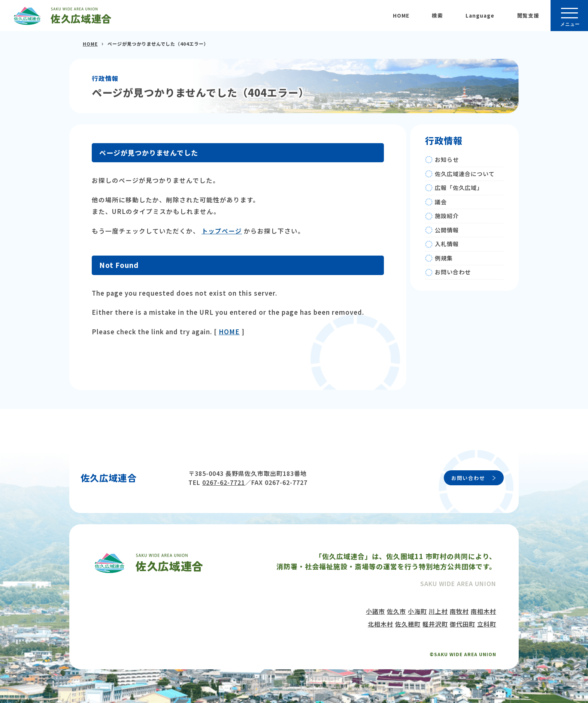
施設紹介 (447, 216)
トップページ (222, 231)
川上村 (438, 611)
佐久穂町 (408, 624)
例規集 (444, 258)
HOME (401, 15)
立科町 (487, 624)
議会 (441, 202)
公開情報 (447, 230)
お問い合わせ (453, 272)
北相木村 (381, 624)
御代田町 (463, 624)
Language (480, 15)
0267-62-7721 (224, 482)
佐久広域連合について (465, 174)
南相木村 (484, 611)
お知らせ (447, 159)
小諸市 (375, 611)
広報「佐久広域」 (459, 188)
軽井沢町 (435, 624)
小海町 (417, 611)
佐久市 (396, 611)
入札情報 (447, 244)
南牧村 (459, 611)
